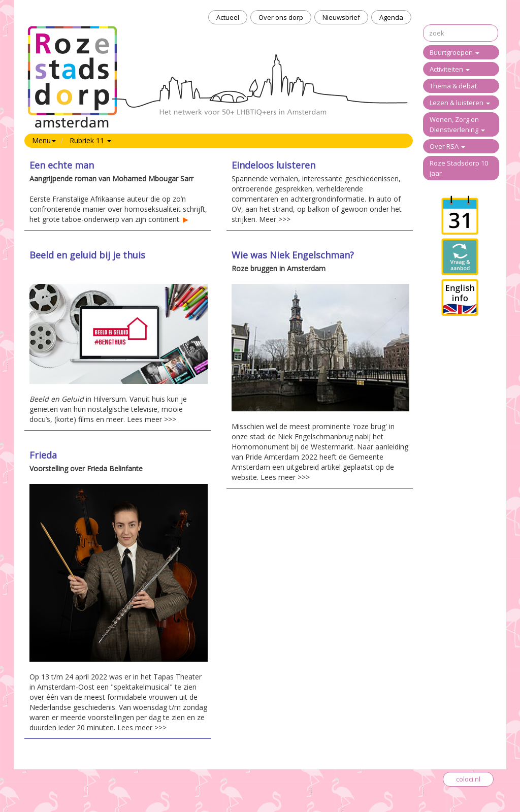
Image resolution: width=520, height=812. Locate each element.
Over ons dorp (281, 17)
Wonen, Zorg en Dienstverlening (457, 124)
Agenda (391, 17)
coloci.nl (468, 779)
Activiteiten (450, 69)
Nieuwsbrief (341, 17)
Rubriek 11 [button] (90, 140)
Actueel (228, 17)
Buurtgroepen (454, 52)
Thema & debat (453, 86)
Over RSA (447, 146)
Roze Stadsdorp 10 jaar (459, 168)
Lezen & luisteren (460, 103)
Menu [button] (44, 140)
